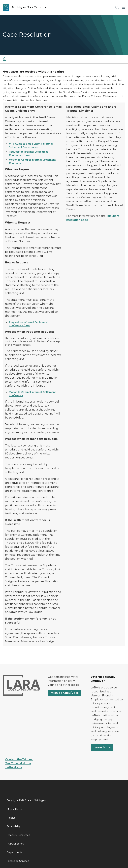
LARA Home (14, 767)
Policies (11, 818)
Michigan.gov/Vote (65, 693)
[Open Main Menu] (124, 7)
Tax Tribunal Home (18, 763)
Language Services (18, 861)
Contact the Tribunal (19, 759)
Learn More (102, 747)
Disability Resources (18, 835)
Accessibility (14, 826)
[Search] (117, 7)
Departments (15, 852)
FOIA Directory (15, 844)
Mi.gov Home (15, 809)
